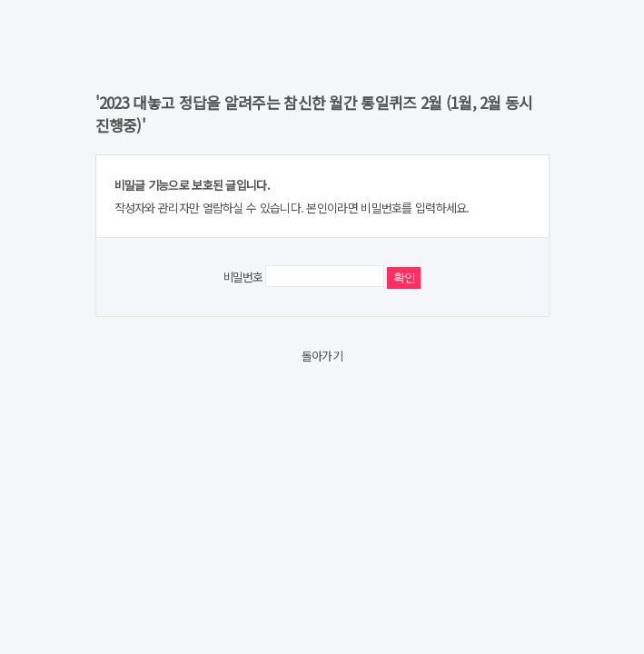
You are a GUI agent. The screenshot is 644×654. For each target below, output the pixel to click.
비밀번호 (243, 277)
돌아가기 (322, 356)
